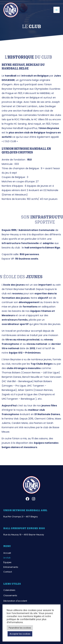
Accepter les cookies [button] (20, 634)
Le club (7, 558)
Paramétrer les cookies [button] (20, 628)
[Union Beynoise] (11, 10)
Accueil (7, 553)
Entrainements (11, 567)
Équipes (7, 562)
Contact (8, 572)
